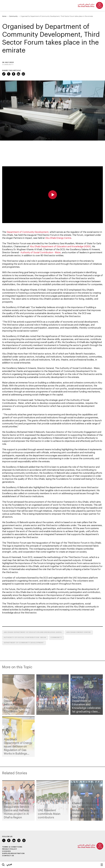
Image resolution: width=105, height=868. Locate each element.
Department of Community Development (28, 232)
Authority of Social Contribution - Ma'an (41, 252)
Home (4, 16)
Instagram (19, 840)
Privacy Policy (10, 849)
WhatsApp (23, 74)
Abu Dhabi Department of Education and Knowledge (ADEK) (60, 246)
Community (13, 16)
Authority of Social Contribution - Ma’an (25, 637)
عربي (9, 864)
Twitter (9, 74)
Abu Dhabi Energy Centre (58, 238)
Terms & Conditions (12, 847)
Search (3, 865)
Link (4, 74)
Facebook (14, 74)
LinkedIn (18, 74)
